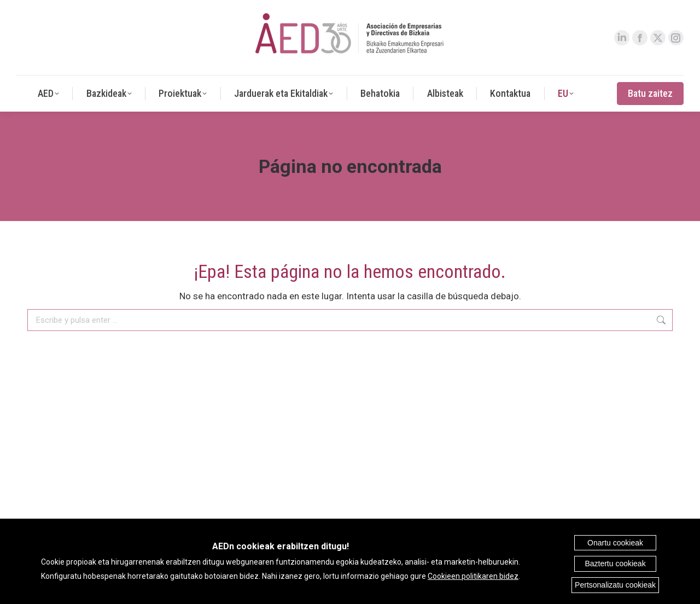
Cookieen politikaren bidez (473, 576)
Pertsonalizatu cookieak (615, 585)
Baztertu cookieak (615, 564)
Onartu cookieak (615, 543)
